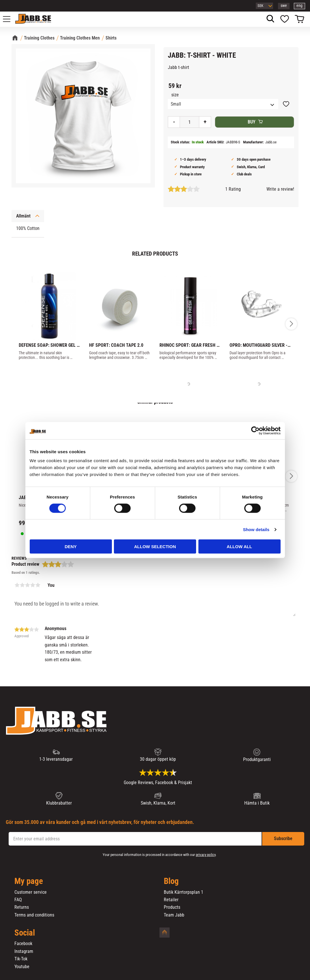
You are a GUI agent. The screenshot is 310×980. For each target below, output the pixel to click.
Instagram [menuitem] (24, 951)
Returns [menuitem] (22, 907)
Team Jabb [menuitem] (174, 915)
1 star (17, 585)
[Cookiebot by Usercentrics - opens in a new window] (255, 430)
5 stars (38, 585)
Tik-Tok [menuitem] (21, 959)
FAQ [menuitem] (18, 900)
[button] (10, 19)
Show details (256, 529)
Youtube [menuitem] (22, 967)
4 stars (33, 585)
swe (284, 6)
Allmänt (23, 216)
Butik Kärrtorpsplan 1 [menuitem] (184, 892)
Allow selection (155, 547)
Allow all (239, 547)
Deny (71, 547)
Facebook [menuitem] (23, 944)
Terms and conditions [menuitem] (34, 915)
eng (299, 6)
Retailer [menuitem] (171, 900)
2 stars (22, 585)
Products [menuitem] (172, 907)
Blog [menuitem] (171, 881)
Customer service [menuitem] (31, 892)
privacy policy (206, 855)
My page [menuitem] (29, 881)
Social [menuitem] (25, 933)
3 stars (27, 585)
